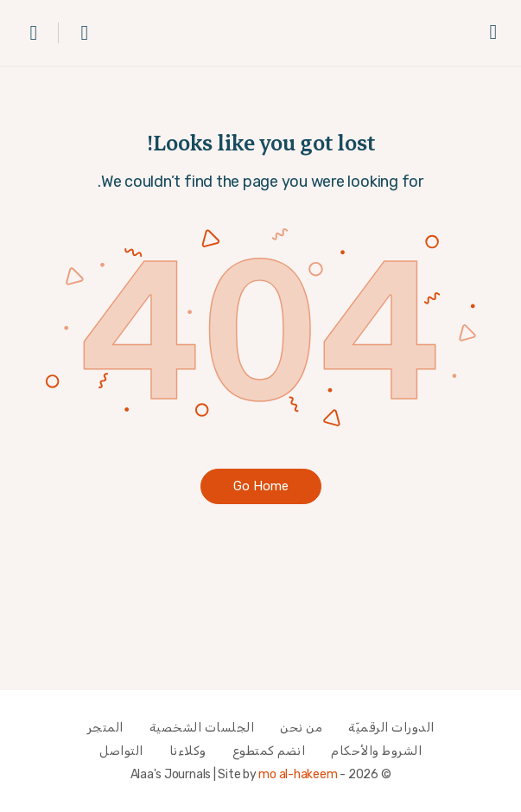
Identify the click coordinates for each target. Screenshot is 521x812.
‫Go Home (261, 486)
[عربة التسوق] (33, 33)
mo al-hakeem (298, 774)
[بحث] (80, 33)
